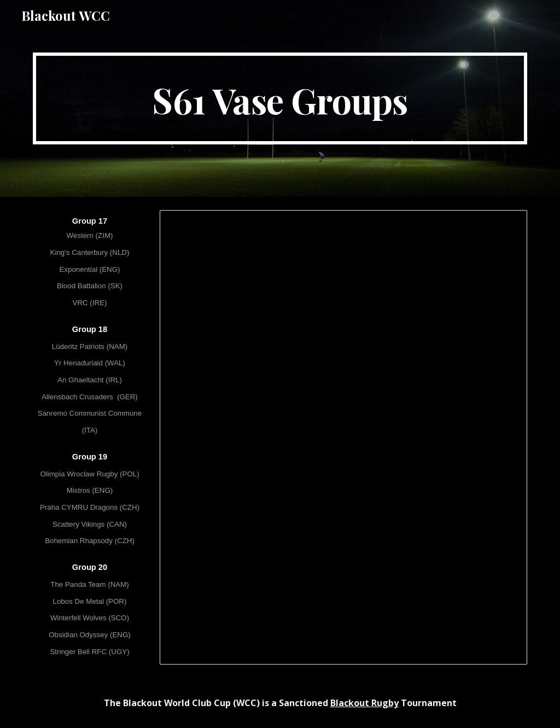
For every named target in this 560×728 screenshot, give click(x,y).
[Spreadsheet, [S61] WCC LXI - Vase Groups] (344, 437)
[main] (280, 98)
